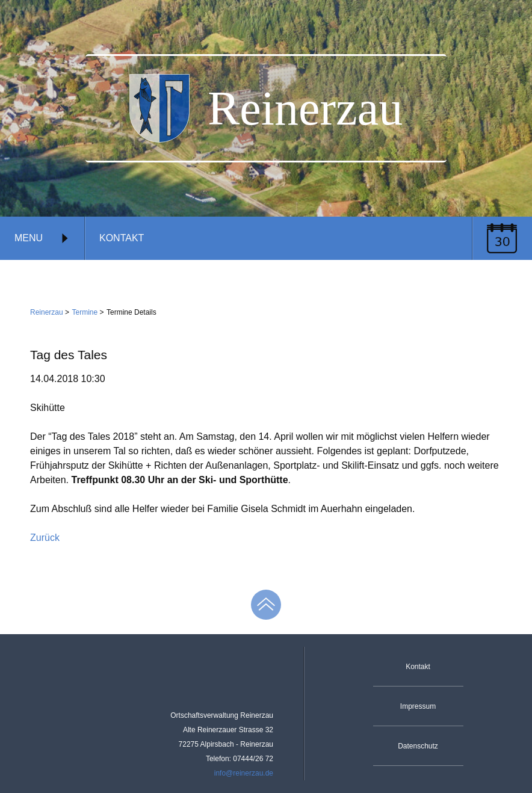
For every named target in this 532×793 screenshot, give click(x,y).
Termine (85, 312)
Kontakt (122, 238)
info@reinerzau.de (244, 773)
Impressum (418, 706)
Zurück (45, 538)
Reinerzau (47, 312)
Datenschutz (418, 746)
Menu (42, 238)
